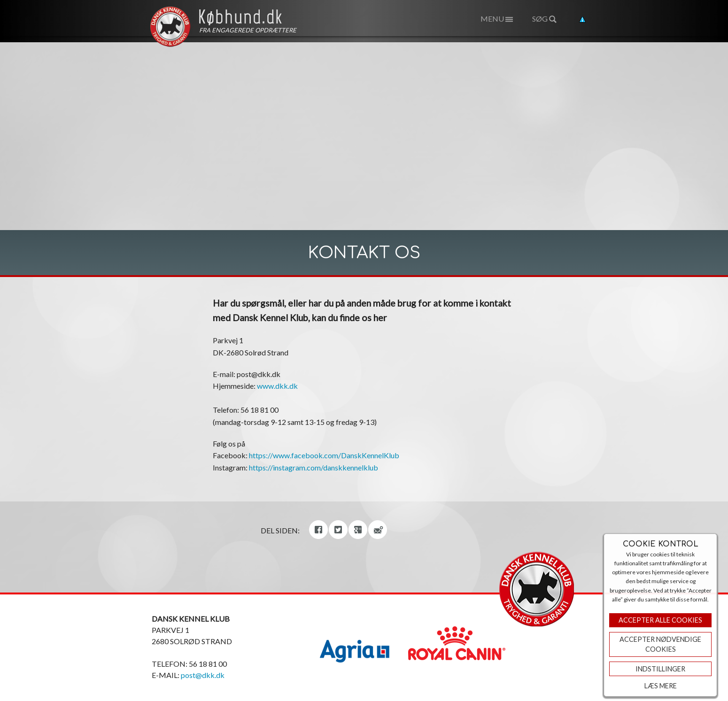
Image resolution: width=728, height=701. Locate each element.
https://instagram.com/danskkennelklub (314, 467)
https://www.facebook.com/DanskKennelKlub (324, 455)
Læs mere (661, 686)
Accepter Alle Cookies (660, 620)
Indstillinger (660, 669)
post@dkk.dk (203, 675)
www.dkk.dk (277, 386)
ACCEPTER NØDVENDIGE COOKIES (660, 644)
